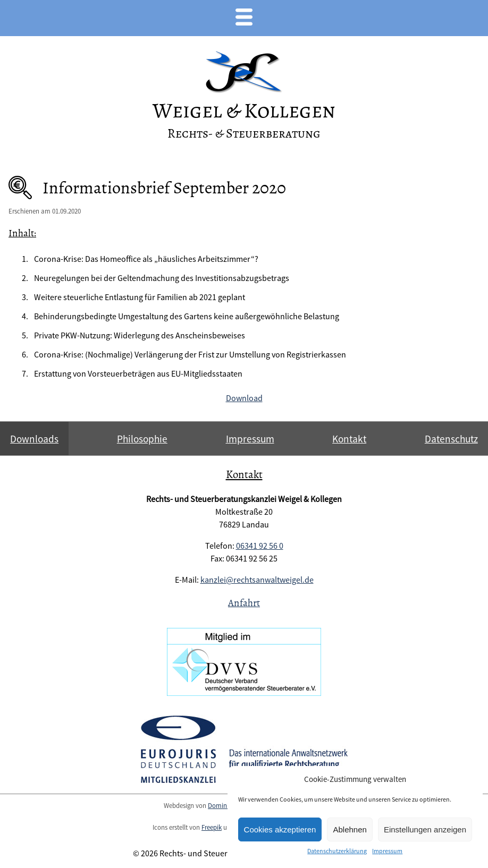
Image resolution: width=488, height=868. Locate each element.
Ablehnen (350, 829)
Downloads (34, 439)
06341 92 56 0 (260, 546)
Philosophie (142, 439)
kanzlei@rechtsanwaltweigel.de (257, 580)
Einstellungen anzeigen (425, 829)
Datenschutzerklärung (337, 851)
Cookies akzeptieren (280, 829)
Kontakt (349, 439)
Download (244, 398)
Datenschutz (451, 439)
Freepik (212, 827)
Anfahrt (244, 603)
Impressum (387, 851)
